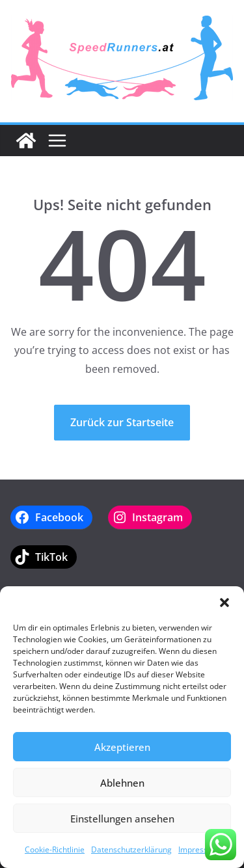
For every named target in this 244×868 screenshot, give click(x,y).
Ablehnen (122, 783)
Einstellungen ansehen (122, 819)
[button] (224, 603)
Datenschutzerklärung (131, 849)
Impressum (199, 849)
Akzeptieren (122, 747)
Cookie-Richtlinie (55, 849)
